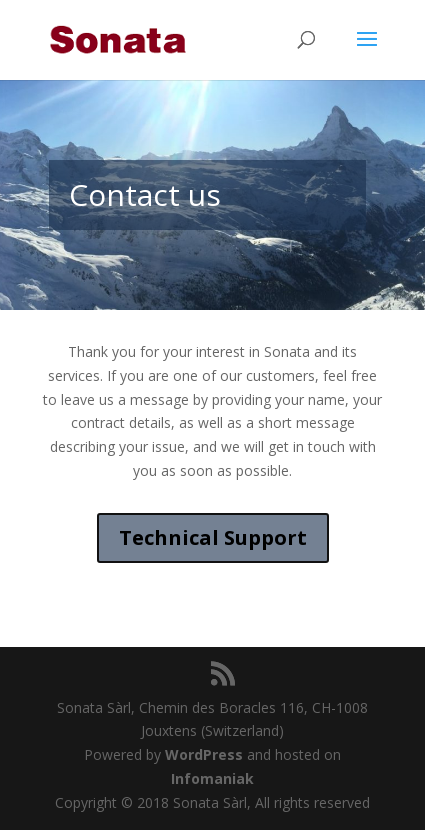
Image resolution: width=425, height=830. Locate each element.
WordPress (204, 754)
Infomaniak (212, 778)
